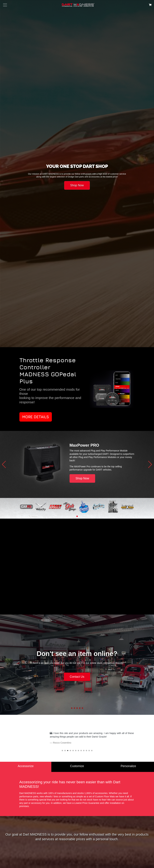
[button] (4, 464)
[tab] (26, 767)
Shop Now (77, 185)
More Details (36, 417)
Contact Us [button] (77, 677)
